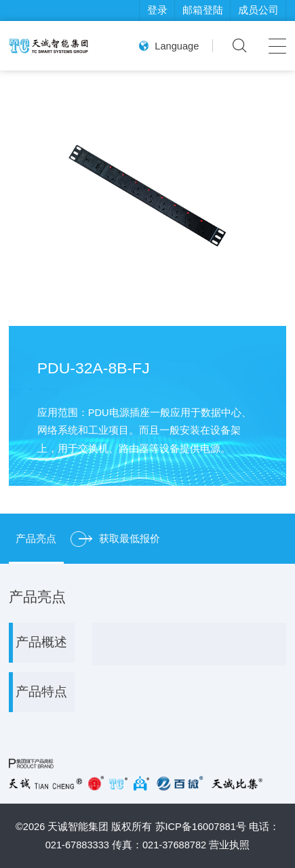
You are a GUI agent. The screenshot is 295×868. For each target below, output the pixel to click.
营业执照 (229, 845)
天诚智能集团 (78, 827)
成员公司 (258, 10)
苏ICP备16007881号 (201, 827)
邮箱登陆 (203, 10)
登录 (157, 10)
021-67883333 (77, 845)
